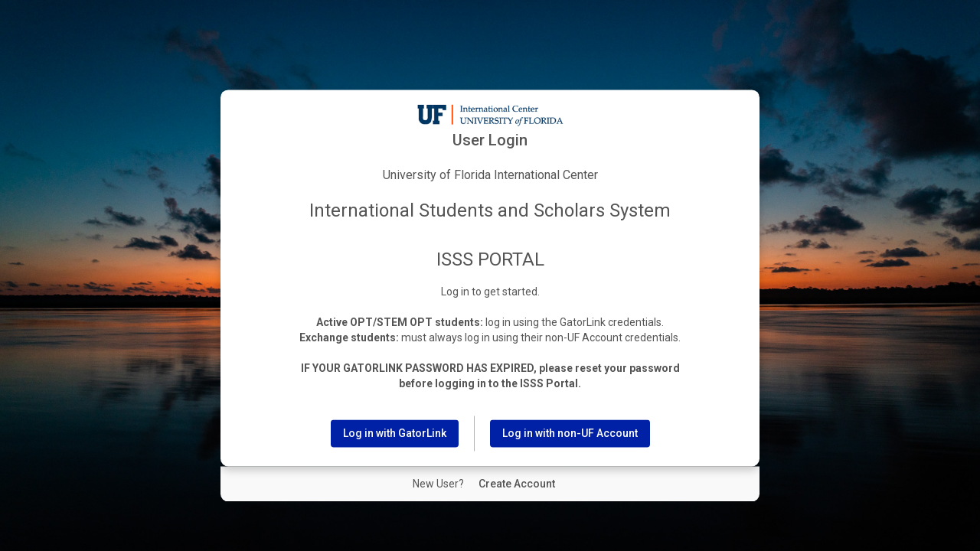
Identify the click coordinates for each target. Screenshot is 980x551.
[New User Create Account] (517, 484)
